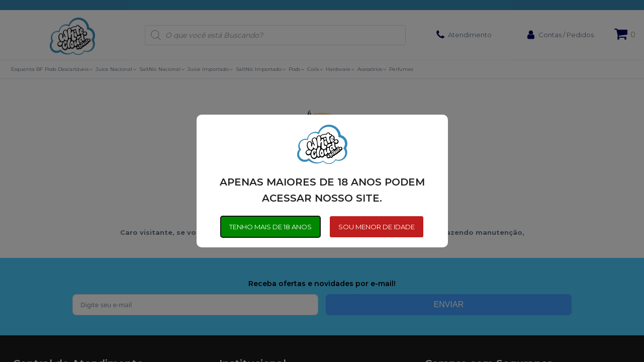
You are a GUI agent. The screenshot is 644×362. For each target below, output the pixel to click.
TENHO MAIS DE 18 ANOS (270, 227)
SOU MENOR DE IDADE (377, 227)
